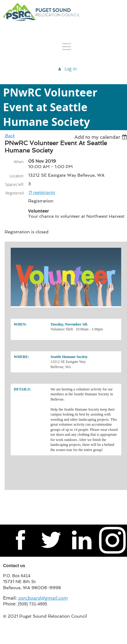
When (19, 162)
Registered (15, 193)
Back (10, 136)
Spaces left (14, 184)
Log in (71, 69)
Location (17, 176)
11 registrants (41, 192)
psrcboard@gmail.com (43, 598)
